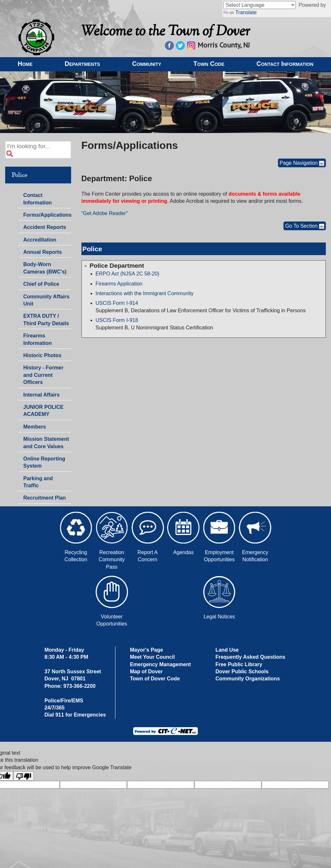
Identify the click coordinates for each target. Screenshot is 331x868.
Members (35, 427)
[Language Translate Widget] (260, 5)
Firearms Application (119, 284)
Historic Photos (42, 355)
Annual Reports (43, 252)
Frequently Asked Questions (250, 657)
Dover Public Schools (242, 672)
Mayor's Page (147, 650)
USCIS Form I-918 (117, 320)
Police (20, 175)
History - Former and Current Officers (43, 375)
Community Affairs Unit (46, 300)
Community (147, 64)
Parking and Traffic (38, 482)
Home (25, 64)
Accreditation (40, 240)
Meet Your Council (152, 657)
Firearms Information (37, 339)
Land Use (227, 650)
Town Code (209, 64)
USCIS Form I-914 (117, 303)
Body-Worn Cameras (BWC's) (45, 268)
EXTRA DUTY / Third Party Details (46, 320)
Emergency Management (160, 664)
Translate (240, 12)
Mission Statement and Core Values (46, 443)
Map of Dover (146, 672)
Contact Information (285, 64)
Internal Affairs (41, 395)
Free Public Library (239, 664)
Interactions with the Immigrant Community (145, 293)
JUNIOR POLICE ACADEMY (43, 411)
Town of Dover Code (155, 679)
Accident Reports (45, 227)
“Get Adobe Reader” (105, 213)
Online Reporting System (44, 462)
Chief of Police (41, 284)
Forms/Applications (47, 214)
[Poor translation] (24, 776)
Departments (82, 64)
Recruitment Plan (45, 498)
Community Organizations (247, 679)
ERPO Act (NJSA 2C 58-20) (128, 274)
